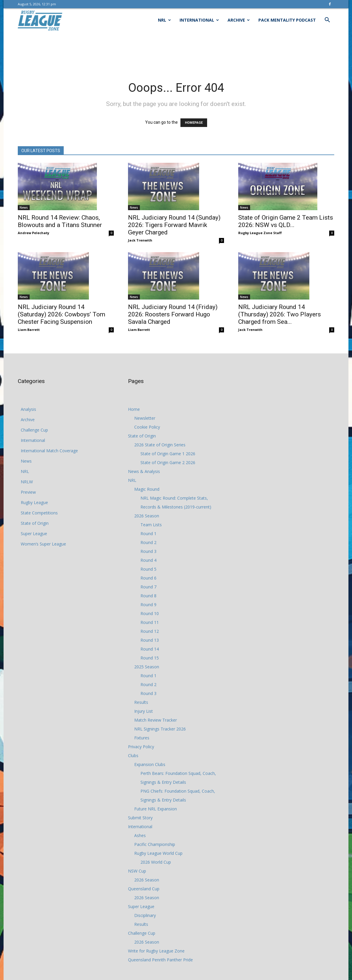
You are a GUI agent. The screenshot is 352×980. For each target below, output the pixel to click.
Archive (239, 20)
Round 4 (148, 560)
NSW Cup (137, 871)
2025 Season (147, 667)
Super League (34, 534)
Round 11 (150, 622)
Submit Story (140, 818)
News (24, 207)
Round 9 (148, 605)
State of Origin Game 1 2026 (168, 454)
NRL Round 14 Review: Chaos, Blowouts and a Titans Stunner (60, 221)
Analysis (28, 409)
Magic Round (147, 489)
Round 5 (148, 569)
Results (141, 702)
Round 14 (150, 649)
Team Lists (151, 525)
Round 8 (148, 596)
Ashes (140, 835)
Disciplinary (145, 915)
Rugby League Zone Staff (260, 233)
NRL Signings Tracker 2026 (160, 729)
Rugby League (34, 502)
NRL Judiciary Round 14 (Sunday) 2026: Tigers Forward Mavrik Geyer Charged (174, 225)
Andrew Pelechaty (33, 233)
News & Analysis (144, 471)
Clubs (133, 755)
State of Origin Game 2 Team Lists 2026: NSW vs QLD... (286, 221)
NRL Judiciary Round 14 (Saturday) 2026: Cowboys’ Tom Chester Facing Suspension (61, 314)
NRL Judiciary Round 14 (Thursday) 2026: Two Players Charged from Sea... (280, 314)
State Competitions (39, 513)
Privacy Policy (141, 747)
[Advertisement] (176, 52)
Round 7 (148, 587)
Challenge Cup (34, 430)
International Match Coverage (49, 451)
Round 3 (148, 551)
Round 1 (148, 534)
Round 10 (150, 613)
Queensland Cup (144, 889)
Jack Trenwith (140, 240)
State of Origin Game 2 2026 (168, 462)
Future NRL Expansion (156, 809)
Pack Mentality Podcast (287, 20)
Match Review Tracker (156, 720)
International (199, 20)
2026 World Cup (156, 862)
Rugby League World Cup (158, 853)
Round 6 (148, 578)
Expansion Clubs (150, 764)
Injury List (144, 711)
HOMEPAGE (194, 123)
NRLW (27, 482)
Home (134, 409)
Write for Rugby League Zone (156, 951)
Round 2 (148, 542)
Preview (28, 492)
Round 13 (150, 640)
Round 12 (150, 631)
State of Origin (35, 523)
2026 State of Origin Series (160, 445)
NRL (164, 20)
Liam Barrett (29, 330)
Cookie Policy (147, 427)
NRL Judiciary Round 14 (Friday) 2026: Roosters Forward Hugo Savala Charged (173, 314)
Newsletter (145, 418)
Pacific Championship (155, 844)
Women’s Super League (43, 544)
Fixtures (142, 738)
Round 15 (150, 658)
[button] (327, 21)
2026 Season (147, 516)
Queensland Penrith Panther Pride (160, 960)
